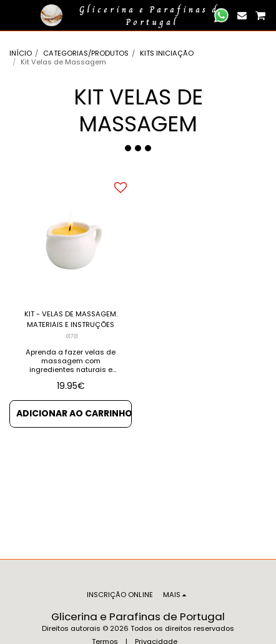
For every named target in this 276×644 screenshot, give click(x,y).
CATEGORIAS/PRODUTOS (86, 53)
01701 (72, 336)
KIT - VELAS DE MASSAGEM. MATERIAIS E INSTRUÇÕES (71, 319)
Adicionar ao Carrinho (74, 413)
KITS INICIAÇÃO (167, 53)
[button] (14, 15)
